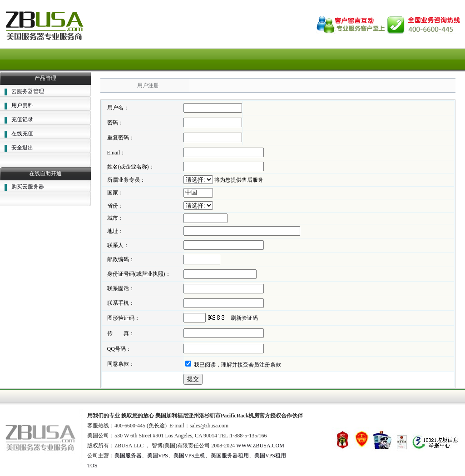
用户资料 (22, 105)
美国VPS (158, 456)
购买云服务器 (28, 187)
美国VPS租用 (270, 456)
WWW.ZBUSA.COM (260, 446)
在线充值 (22, 134)
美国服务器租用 (230, 456)
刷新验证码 (244, 318)
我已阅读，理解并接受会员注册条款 (237, 365)
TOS (92, 466)
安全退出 (22, 148)
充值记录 (22, 119)
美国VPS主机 (189, 456)
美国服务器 (128, 456)
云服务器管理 (28, 91)
